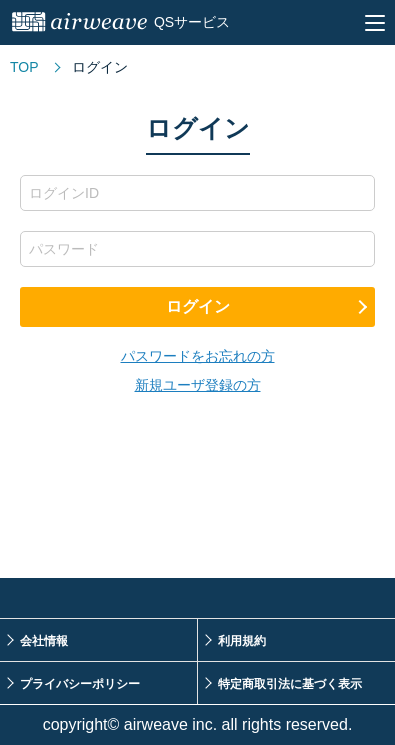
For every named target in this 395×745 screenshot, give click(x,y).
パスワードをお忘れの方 (198, 356)
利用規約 (242, 641)
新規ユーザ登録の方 (198, 385)
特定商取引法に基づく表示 (290, 684)
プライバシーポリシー (80, 684)
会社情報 (44, 641)
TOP (24, 67)
